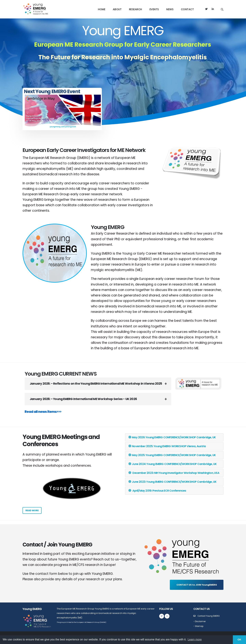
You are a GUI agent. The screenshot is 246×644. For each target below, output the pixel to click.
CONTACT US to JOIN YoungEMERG (197, 585)
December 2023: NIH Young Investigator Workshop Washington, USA (174, 473)
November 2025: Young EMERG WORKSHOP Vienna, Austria (167, 446)
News (170, 9)
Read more (32, 510)
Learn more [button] (195, 639)
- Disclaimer (200, 621)
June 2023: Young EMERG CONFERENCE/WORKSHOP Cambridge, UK (172, 482)
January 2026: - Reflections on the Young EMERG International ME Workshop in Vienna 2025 (96, 384)
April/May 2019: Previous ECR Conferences (157, 491)
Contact (187, 9)
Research (135, 9)
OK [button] (240, 640)
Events (154, 9)
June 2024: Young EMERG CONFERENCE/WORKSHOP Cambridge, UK (173, 464)
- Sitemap (199, 626)
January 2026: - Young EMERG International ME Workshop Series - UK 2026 (83, 399)
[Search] (222, 9)
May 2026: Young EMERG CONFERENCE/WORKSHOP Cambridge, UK (172, 437)
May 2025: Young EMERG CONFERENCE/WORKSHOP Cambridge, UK (172, 455)
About (117, 9)
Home (102, 9)
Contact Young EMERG (209, 616)
